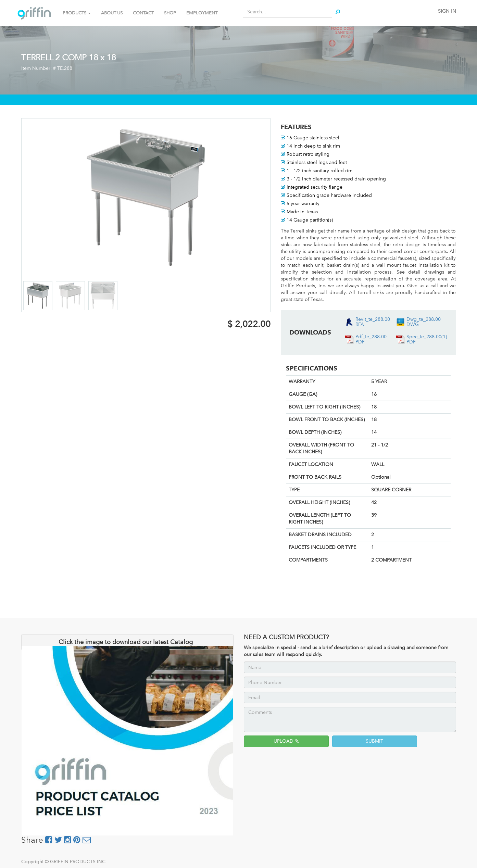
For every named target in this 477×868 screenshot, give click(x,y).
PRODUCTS (77, 13)
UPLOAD (286, 741)
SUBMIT (374, 741)
